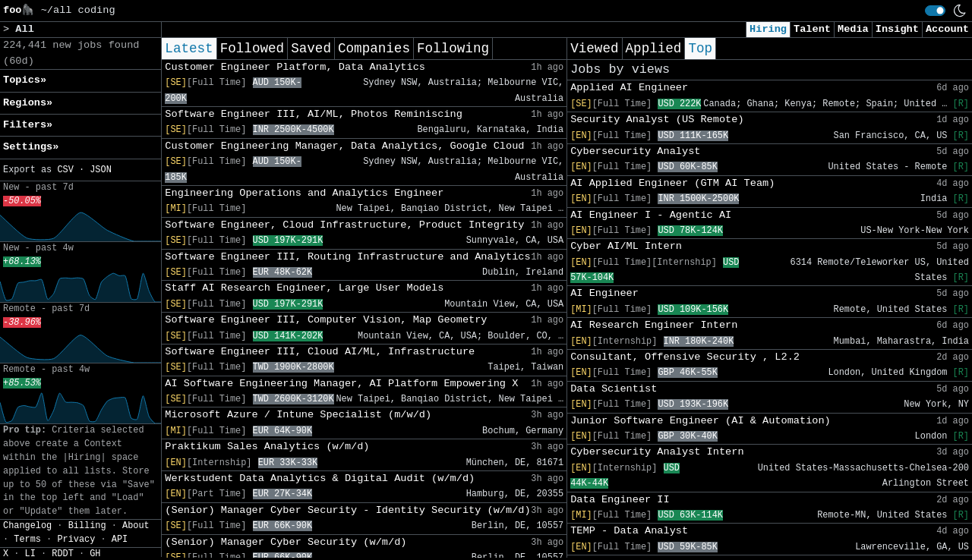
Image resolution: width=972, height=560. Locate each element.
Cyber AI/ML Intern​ (626, 246)
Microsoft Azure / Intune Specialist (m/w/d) (298, 415)
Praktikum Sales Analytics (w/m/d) (267, 447)
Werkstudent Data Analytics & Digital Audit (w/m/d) (320, 478)
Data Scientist (614, 389)
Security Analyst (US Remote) (657, 120)
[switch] (935, 11)
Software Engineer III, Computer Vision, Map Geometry (326, 320)
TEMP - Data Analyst (629, 531)
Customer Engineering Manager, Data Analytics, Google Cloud (344, 146)
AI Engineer (604, 293)
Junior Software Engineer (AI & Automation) (701, 421)
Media (853, 29)
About (136, 526)
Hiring (768, 29)
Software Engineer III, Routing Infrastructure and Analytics (347, 257)
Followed (252, 49)
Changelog (27, 526)
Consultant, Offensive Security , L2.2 (685, 357)
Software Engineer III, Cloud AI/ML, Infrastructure (320, 352)
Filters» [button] (28, 125)
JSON (101, 170)
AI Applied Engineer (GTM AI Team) (672, 183)
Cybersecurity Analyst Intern (657, 452)
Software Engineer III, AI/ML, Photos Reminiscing (314, 114)
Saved (311, 49)
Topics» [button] (25, 80)
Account (947, 29)
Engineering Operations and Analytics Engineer (304, 193)
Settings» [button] (31, 147)
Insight (897, 29)
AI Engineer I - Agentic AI (651, 215)
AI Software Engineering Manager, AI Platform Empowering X (341, 384)
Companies (374, 49)
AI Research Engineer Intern (654, 325)
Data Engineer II (620, 500)
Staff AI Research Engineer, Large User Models (304, 288)
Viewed (594, 49)
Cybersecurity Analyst (635, 151)
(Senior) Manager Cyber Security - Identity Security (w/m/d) (347, 510)
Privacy (76, 540)
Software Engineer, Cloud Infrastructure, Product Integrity (344, 225)
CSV (65, 170)
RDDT (63, 554)
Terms (27, 540)
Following (453, 49)
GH (95, 554)
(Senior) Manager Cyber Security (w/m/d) (286, 542)
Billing (87, 526)
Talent (812, 29)
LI (30, 554)
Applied (654, 49)
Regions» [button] (28, 103)
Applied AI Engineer (629, 88)
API (120, 540)
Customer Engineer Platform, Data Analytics (295, 67)
